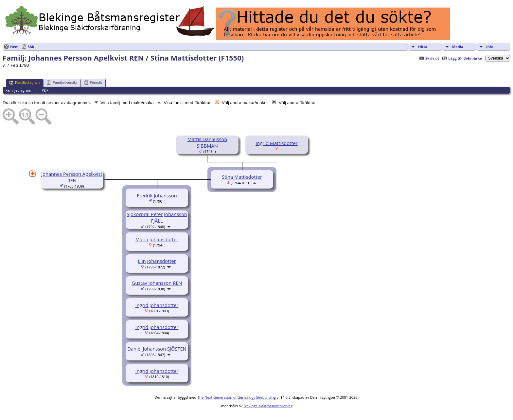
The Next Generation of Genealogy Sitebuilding (237, 397)
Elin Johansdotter (157, 261)
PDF (45, 90)
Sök (31, 47)
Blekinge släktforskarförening (268, 406)
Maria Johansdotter (157, 239)
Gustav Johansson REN (157, 283)
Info (490, 47)
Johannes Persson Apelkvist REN (72, 177)
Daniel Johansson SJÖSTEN (157, 349)
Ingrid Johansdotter (157, 305)
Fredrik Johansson (157, 195)
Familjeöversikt (62, 83)
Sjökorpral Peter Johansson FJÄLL (157, 217)
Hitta (423, 47)
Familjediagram (24, 83)
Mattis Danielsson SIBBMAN (207, 142)
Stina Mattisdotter (242, 177)
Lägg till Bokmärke (465, 58)
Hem (14, 47)
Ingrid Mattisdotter (276, 143)
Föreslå (93, 83)
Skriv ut (432, 58)
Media (458, 47)
